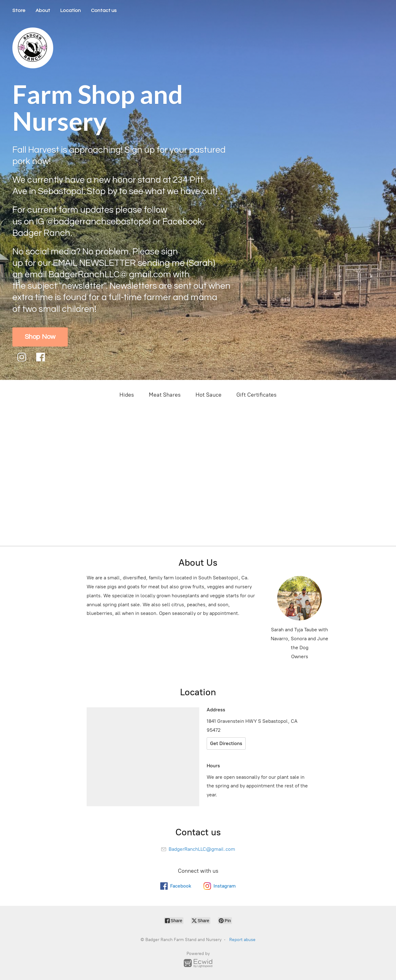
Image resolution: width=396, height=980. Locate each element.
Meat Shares (165, 395)
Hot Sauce (209, 395)
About (43, 11)
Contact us (104, 11)
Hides (127, 395)
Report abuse (242, 940)
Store (19, 11)
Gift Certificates (256, 395)
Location (71, 11)
